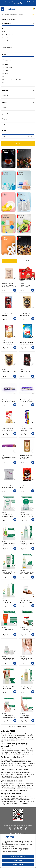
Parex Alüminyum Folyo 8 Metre (9, 458)
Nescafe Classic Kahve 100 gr (26, 487)
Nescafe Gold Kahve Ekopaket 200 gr (25, 315)
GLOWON (7, 67)
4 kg (5, 107)
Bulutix (6, 64)
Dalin (5, 77)
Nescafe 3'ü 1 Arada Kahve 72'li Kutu (25, 286)
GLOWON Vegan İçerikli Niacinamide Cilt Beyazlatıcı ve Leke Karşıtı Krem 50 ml (9, 573)
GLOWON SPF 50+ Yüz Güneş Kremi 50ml (8, 630)
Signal (21, 427)
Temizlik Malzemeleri (8, 44)
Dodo (6, 71)
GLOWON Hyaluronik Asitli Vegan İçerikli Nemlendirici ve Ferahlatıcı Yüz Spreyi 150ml (8, 602)
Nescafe (6, 83)
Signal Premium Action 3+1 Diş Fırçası (26, 429)
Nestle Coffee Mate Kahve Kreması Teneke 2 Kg (9, 343)
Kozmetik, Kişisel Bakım (9, 35)
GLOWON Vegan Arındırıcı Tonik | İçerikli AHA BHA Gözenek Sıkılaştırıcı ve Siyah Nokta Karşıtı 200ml (27, 544)
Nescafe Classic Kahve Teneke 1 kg (8, 315)
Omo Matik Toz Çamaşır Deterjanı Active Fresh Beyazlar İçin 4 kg (26, 343)
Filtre (9, 261)
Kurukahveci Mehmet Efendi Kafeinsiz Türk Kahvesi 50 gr (7, 487)
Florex (6, 74)
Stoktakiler (6, 114)
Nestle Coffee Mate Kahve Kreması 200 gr (8, 429)
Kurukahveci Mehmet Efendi (12, 80)
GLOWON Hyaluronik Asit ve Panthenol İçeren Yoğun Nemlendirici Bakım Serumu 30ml (27, 716)
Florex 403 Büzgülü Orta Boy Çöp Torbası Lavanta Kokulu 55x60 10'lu (9, 401)
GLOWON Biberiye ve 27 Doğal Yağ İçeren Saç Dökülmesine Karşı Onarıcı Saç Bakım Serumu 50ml (9, 544)
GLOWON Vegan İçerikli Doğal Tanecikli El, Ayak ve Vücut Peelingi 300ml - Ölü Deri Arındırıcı (27, 630)
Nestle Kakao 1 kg (25, 371)
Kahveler (5, 29)
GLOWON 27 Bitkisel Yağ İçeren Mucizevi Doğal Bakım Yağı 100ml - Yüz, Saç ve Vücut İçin (27, 573)
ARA (32, 14)
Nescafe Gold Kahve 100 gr (9, 372)
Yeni (4, 124)
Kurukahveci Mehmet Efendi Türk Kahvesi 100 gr (9, 286)
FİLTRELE (18, 143)
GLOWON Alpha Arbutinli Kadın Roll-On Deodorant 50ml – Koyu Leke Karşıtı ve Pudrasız (27, 659)
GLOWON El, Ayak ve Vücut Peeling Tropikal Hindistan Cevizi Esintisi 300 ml (26, 602)
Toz (5, 95)
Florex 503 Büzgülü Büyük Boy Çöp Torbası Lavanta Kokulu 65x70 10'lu (27, 401)
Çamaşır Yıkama (7, 38)
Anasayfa (4, 20)
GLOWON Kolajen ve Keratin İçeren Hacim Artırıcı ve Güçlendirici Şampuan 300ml (8, 515)
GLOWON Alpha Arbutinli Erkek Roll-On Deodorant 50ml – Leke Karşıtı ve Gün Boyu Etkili (9, 659)
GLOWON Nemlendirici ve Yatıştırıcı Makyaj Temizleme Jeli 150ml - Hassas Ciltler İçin (9, 688)
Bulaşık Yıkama (6, 41)
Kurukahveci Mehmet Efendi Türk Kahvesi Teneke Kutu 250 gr (25, 458)
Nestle (3, 341)
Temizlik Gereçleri (7, 47)
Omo (21, 341)
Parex (3, 455)
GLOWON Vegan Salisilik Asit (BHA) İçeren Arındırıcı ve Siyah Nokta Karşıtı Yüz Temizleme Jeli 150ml (27, 688)
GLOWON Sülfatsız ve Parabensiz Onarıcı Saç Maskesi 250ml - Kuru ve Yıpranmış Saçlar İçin (26, 515)
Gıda (4, 32)
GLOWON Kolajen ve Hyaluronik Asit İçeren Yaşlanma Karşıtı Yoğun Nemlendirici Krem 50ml (8, 716)
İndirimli (5, 119)
